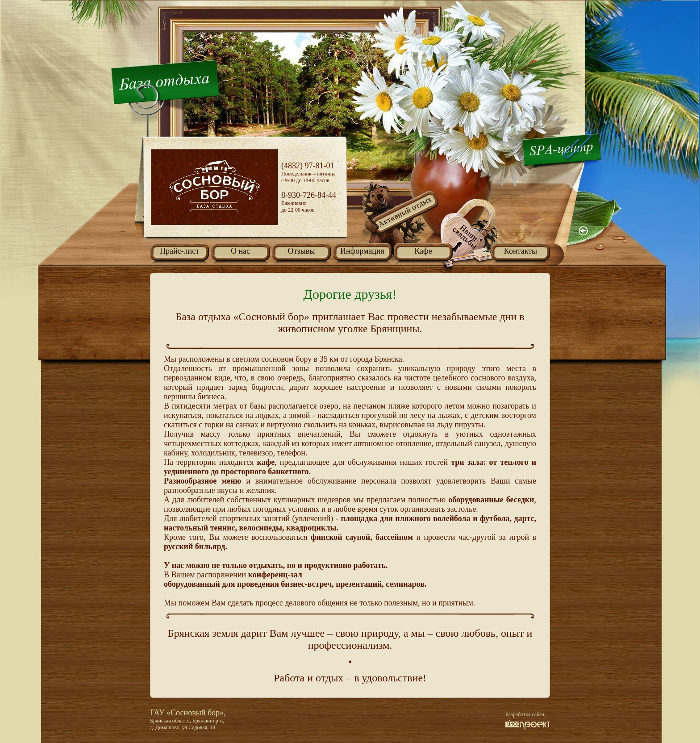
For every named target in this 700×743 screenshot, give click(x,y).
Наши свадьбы (473, 235)
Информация (362, 251)
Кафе (423, 251)
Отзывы (302, 251)
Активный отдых (402, 223)
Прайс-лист (179, 251)
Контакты (521, 251)
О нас (240, 251)
